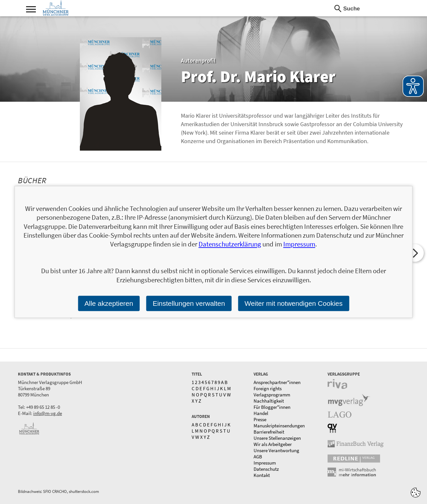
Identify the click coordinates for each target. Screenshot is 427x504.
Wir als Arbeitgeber (273, 444)
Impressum (265, 463)
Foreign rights (268, 388)
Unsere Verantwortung (276, 450)
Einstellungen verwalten (189, 303)
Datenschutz (266, 469)
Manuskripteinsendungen (279, 426)
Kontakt (262, 475)
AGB (258, 457)
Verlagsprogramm (272, 395)
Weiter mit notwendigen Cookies (294, 303)
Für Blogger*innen (272, 407)
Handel (261, 413)
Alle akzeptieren (109, 303)
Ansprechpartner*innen (277, 382)
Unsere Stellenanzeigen (277, 438)
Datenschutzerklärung (230, 244)
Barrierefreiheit (269, 432)
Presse (260, 419)
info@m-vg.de (48, 413)
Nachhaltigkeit (269, 401)
